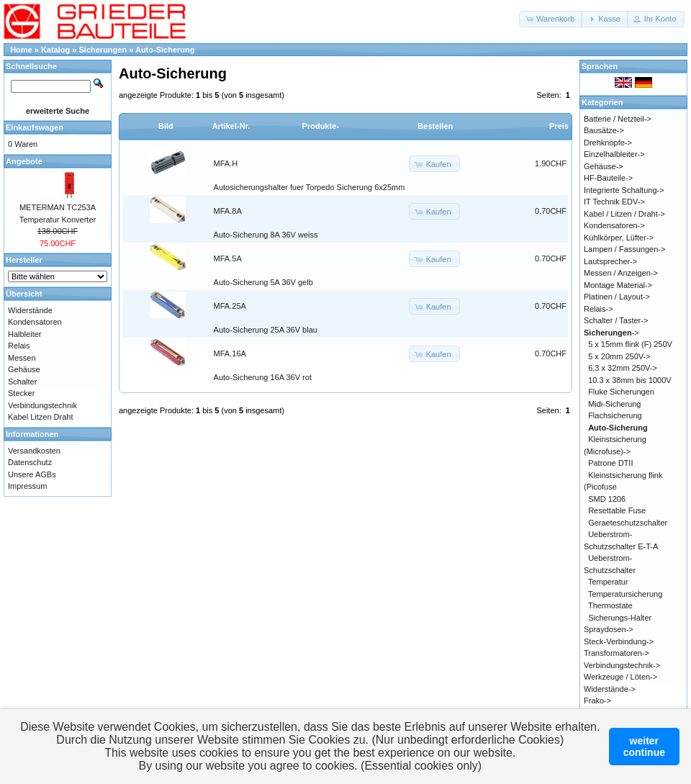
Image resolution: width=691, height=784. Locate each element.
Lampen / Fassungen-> (624, 249)
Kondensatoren (35, 322)
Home (21, 50)
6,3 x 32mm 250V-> (623, 368)
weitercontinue (644, 747)
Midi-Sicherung (614, 404)
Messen (22, 358)
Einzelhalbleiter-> (614, 154)
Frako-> (597, 700)
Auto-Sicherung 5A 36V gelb (263, 282)
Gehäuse (24, 369)
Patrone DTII (610, 463)
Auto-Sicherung (165, 50)
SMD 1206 (607, 499)
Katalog (55, 50)
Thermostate (610, 605)
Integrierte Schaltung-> (624, 190)
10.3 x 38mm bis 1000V (630, 380)
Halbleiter (24, 334)
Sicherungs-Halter (620, 618)
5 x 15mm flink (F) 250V (630, 344)
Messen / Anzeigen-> (621, 273)
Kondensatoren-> (614, 225)
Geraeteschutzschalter (628, 523)
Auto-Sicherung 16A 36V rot (263, 377)
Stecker (21, 393)
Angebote (24, 161)
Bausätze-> (604, 130)
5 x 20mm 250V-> (619, 356)
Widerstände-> (610, 689)
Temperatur (608, 582)
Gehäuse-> (604, 166)
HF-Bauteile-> (608, 178)
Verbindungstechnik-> (622, 665)
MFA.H (226, 163)
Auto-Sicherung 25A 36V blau (266, 330)
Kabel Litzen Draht (41, 417)
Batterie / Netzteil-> (618, 119)
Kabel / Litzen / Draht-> (624, 214)
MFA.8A (228, 211)
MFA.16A (230, 353)
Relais (19, 346)
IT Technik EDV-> (614, 202)
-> (611, 333)
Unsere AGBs (32, 474)
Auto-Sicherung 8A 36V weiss (266, 235)
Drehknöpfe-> (608, 143)
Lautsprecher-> (610, 261)
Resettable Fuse (617, 510)
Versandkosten (34, 451)
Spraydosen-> (609, 629)
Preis (559, 126)
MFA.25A (230, 306)
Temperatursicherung (625, 594)
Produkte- (321, 126)
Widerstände (30, 310)
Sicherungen (103, 50)
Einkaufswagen (35, 127)
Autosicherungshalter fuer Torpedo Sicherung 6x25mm (310, 187)
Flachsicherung (615, 415)
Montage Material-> (618, 285)
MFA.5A (228, 258)
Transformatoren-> (617, 653)
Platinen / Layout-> (617, 297)
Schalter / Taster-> (616, 320)
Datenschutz (30, 462)
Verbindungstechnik (42, 405)
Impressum (27, 486)
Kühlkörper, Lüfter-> (619, 238)
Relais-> (599, 309)
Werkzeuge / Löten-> (620, 677)
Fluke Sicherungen (621, 392)
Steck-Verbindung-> (619, 641)
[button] (551, 19)
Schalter (22, 382)
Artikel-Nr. (231, 126)
